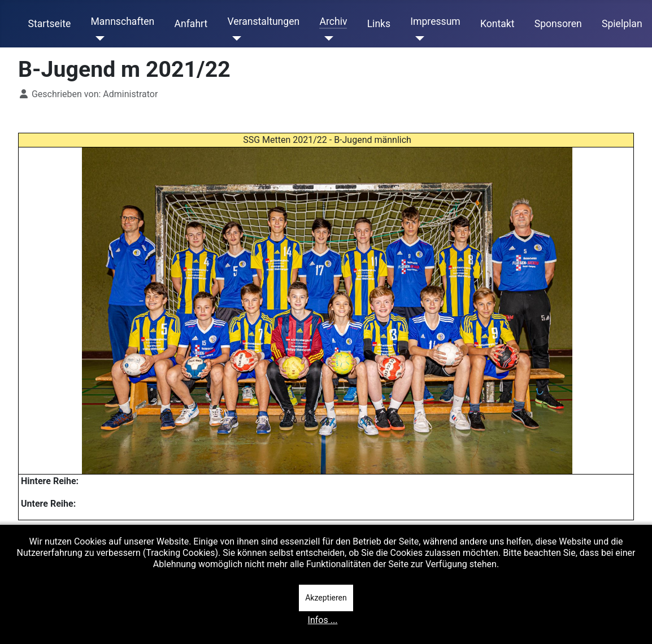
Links (379, 24)
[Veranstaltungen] (234, 38)
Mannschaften (122, 21)
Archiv (333, 21)
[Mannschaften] (97, 38)
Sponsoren (558, 24)
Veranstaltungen (263, 21)
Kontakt (497, 24)
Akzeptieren (326, 598)
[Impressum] (417, 38)
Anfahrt (191, 24)
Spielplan (622, 24)
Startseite (50, 24)
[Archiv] (326, 38)
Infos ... (323, 620)
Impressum (435, 21)
